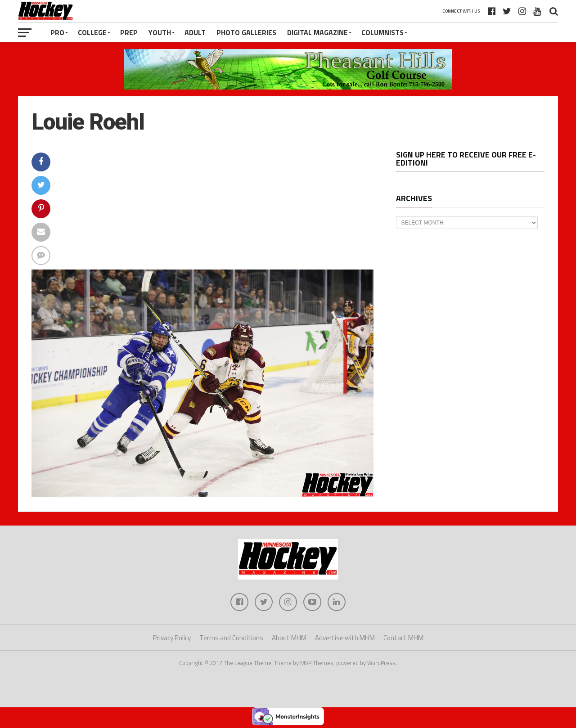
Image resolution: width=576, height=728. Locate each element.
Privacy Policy (172, 638)
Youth (160, 32)
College (92, 32)
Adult (195, 32)
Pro (57, 32)
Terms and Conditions (231, 638)
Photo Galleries (246, 32)
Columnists (382, 32)
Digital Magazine (317, 32)
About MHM (289, 638)
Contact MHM (403, 638)
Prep (129, 32)
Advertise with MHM (345, 638)
